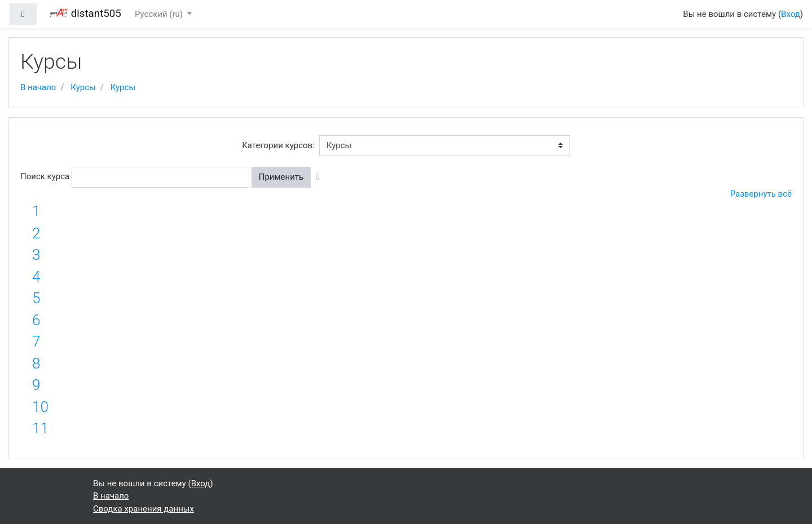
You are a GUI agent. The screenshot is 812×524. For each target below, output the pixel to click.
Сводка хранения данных (144, 509)
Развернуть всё (761, 194)
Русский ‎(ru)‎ (160, 14)
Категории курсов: (278, 145)
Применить (281, 177)
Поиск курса (45, 176)
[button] (320, 177)
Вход (791, 14)
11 (40, 428)
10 (40, 407)
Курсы (83, 87)
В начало (38, 87)
